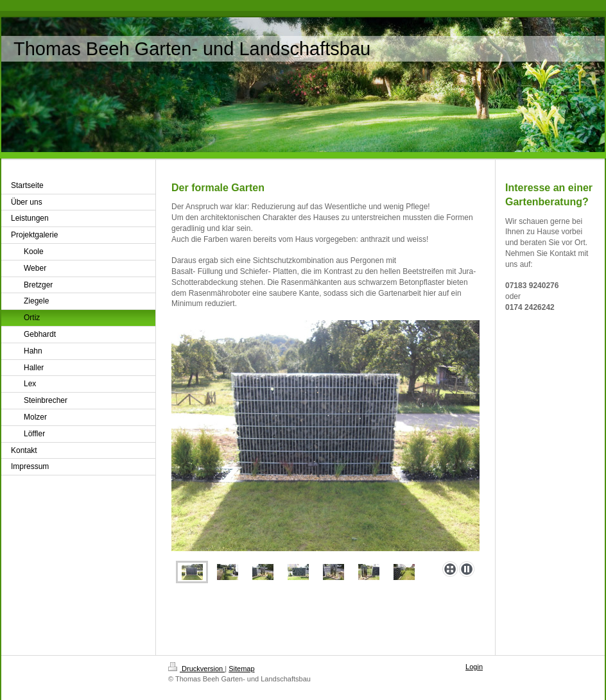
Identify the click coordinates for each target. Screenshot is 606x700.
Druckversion (196, 669)
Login (474, 667)
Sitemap (241, 669)
